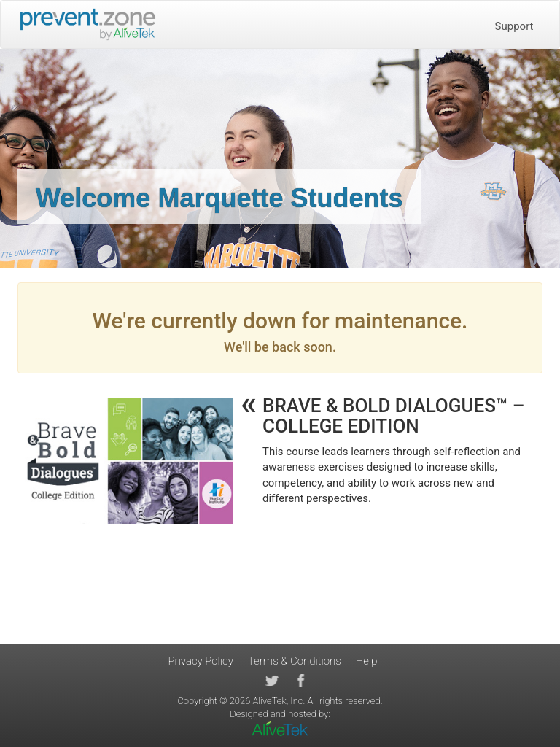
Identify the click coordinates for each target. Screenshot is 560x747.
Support (514, 26)
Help (367, 661)
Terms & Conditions (295, 661)
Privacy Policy (201, 661)
